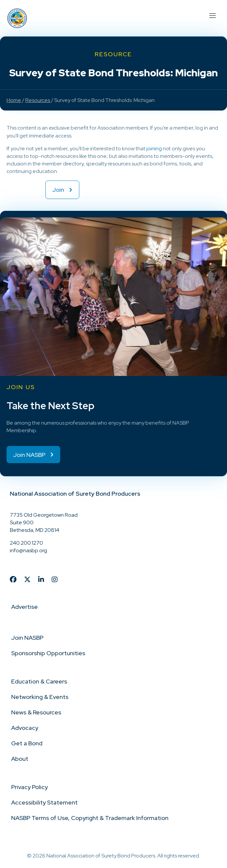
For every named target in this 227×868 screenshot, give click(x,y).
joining (154, 149)
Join (58, 190)
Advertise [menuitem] (25, 607)
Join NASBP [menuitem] (27, 638)
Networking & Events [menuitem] (40, 697)
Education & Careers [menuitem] (39, 681)
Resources (38, 100)
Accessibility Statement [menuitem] (44, 802)
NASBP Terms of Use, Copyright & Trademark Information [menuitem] (90, 818)
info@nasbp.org (28, 550)
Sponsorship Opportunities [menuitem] (48, 653)
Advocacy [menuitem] (25, 728)
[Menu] (212, 15)
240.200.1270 (26, 543)
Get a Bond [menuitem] (27, 743)
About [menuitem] (20, 759)
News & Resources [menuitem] (36, 712)
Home (14, 100)
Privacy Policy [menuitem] (29, 787)
